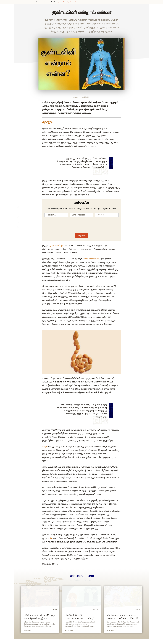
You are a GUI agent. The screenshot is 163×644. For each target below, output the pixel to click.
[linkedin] (18, 222)
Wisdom (46, 2)
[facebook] (18, 213)
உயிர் (50, 538)
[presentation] (81, 227)
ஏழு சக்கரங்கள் (91, 259)
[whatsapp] (18, 208)
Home (38, 2)
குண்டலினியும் (56, 246)
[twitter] (18, 218)
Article (53, 2)
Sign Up (81, 235)
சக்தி (45, 447)
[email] (18, 227)
